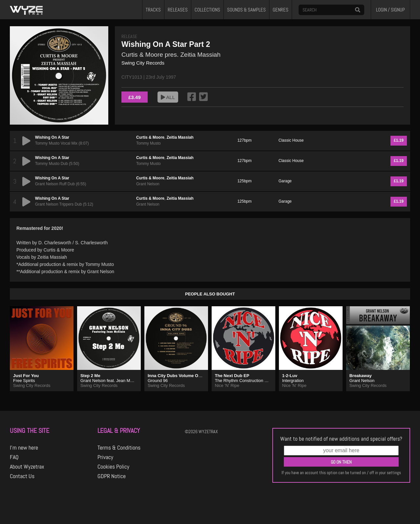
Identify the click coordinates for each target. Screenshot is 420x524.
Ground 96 (158, 381)
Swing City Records (143, 63)
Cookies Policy (113, 467)
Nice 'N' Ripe (227, 385)
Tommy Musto (148, 143)
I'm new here (24, 448)
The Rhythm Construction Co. (243, 381)
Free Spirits (24, 381)
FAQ (14, 457)
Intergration (293, 381)
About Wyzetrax (27, 467)
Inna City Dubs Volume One (176, 376)
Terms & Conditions (119, 448)
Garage (285, 181)
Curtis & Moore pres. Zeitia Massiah (171, 55)
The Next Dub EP (232, 376)
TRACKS (153, 10)
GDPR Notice (112, 476)
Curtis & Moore (150, 137)
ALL (168, 97)
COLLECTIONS (207, 10)
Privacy (105, 457)
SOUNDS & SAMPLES (246, 10)
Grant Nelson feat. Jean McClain (111, 381)
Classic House (291, 140)
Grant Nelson (148, 184)
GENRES (281, 10)
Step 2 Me (90, 376)
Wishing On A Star (52, 137)
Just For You (26, 376)
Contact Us (22, 476)
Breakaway (361, 376)
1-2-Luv (290, 376)
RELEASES (178, 10)
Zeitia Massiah (180, 137)
